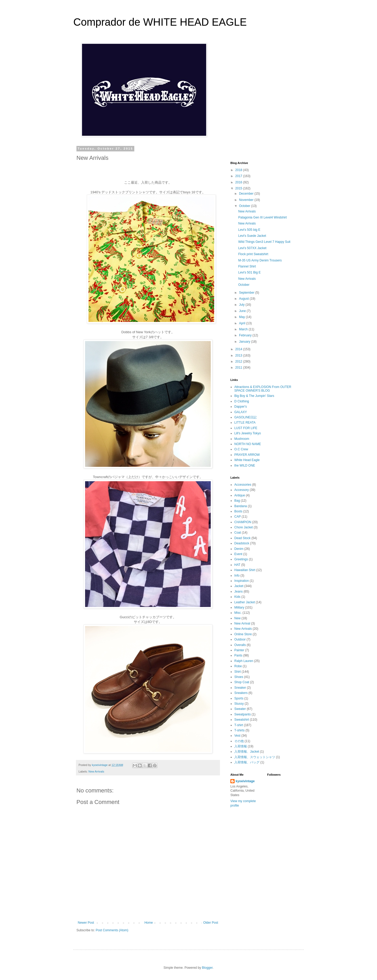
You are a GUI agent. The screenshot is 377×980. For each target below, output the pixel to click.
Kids (237, 597)
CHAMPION (243, 522)
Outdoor (240, 639)
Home (149, 923)
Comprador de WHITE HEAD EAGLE (160, 22)
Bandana (241, 506)
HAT (237, 565)
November (247, 200)
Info (237, 576)
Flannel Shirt (247, 266)
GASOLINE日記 (245, 417)
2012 (239, 362)
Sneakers (241, 693)
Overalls (240, 645)
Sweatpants (243, 714)
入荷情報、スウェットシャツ (255, 757)
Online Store (243, 634)
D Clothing (242, 401)
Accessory (242, 490)
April (243, 323)
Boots (238, 511)
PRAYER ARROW (247, 455)
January (245, 342)
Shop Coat (242, 682)
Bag (237, 501)
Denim (239, 549)
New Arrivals (96, 771)
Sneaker (240, 688)
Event (238, 554)
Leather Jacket (245, 602)
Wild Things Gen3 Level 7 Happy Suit (264, 242)
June (243, 311)
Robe (238, 666)
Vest (237, 736)
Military (239, 607)
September (247, 293)
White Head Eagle (247, 460)
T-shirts (239, 730)
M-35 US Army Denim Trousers (260, 260)
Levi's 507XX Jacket (252, 248)
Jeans (239, 592)
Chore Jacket (244, 527)
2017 (239, 176)
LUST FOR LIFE (246, 428)
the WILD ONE (245, 466)
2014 (239, 349)
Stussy (239, 704)
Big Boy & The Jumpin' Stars (254, 396)
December (247, 194)
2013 (239, 355)
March (244, 329)
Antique (240, 495)
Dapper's (241, 407)
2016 (239, 182)
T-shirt (239, 725)
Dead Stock (242, 538)
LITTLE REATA (245, 423)
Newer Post (86, 923)
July (242, 305)
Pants (238, 655)
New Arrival (242, 623)
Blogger (207, 968)
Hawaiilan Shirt (245, 570)
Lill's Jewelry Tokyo (248, 433)
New (237, 618)
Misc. (238, 613)
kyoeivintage (245, 781)
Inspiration (242, 581)
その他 (239, 741)
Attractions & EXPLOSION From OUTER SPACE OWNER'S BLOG (263, 389)
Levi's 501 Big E (250, 272)
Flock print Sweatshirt (253, 254)
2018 (239, 170)
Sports (239, 698)
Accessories (243, 485)
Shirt (238, 672)
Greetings (241, 559)
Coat (238, 533)
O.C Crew (241, 449)
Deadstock (242, 543)
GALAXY (241, 412)
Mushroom (242, 439)
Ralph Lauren (244, 661)
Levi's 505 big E (249, 230)
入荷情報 (241, 746)
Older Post (211, 923)
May (242, 317)
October (245, 206)
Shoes (239, 677)
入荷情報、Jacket (247, 752)
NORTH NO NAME (248, 444)
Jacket (239, 586)
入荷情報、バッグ (247, 762)
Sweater (240, 709)
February (246, 335)
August (244, 299)
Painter (239, 650)
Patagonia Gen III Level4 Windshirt (262, 217)
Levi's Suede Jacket (252, 236)
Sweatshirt (242, 720)
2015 (239, 188)
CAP (238, 517)
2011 (239, 368)
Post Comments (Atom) (112, 930)
